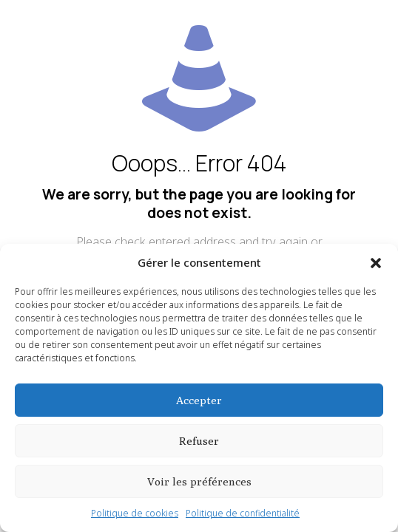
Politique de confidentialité (243, 513)
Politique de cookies (135, 513)
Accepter (199, 400)
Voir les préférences (199, 481)
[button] (376, 263)
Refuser (199, 441)
